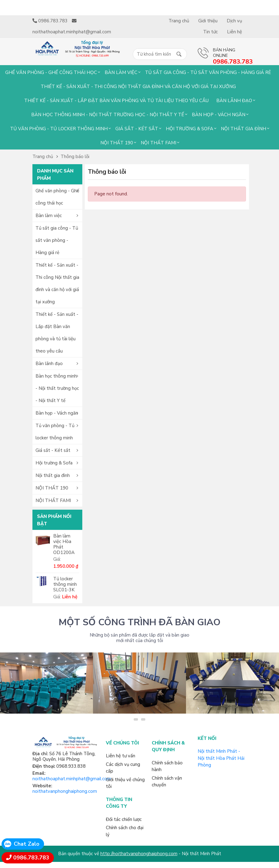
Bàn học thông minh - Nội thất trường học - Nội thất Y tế (108, 115)
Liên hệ (234, 32)
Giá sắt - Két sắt (137, 129)
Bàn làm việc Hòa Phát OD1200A (64, 544)
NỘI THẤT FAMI (158, 143)
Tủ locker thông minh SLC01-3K (65, 584)
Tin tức (210, 32)
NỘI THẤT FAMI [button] (53, 500)
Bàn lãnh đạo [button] (49, 364)
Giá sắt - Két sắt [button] (53, 450)
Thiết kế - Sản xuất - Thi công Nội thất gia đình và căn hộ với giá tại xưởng (138, 87)
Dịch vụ (234, 21)
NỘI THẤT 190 (117, 143)
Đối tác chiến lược (124, 819)
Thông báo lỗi (75, 157)
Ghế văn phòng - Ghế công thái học (51, 72)
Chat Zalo (27, 844)
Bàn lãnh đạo (234, 101)
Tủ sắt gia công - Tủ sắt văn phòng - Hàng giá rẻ (208, 72)
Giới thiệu (208, 21)
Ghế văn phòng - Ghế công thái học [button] (57, 197)
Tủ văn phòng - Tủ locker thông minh (59, 129)
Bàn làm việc (121, 72)
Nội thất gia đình (244, 129)
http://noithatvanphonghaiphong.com (139, 854)
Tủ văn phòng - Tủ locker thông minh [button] (55, 432)
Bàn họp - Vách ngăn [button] (57, 413)
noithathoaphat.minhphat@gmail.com (72, 779)
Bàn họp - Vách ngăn (219, 115)
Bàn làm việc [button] (49, 216)
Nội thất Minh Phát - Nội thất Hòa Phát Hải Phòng (221, 758)
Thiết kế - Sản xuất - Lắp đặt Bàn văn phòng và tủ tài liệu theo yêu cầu (116, 101)
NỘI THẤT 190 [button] (52, 488)
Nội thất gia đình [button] (53, 475)
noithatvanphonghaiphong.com (65, 791)
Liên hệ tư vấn (121, 756)
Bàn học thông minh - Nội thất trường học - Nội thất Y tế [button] (57, 388)
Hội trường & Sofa (190, 129)
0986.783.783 (31, 858)
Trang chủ (179, 21)
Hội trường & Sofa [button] (54, 463)
